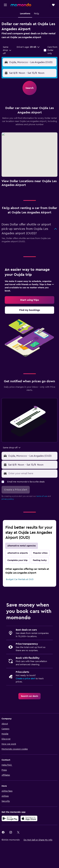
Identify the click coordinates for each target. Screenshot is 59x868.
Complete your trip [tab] (17, 560)
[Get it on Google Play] (10, 818)
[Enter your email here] (32, 473)
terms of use (42, 496)
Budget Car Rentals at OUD (20, 579)
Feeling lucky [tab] (40, 560)
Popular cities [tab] (40, 553)
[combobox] (7, 50)
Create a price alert (25, 679)
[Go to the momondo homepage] (21, 5)
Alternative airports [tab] (18, 553)
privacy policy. (8, 499)
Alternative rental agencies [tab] (22, 546)
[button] (5, 5)
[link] (29, 300)
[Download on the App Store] (29, 818)
